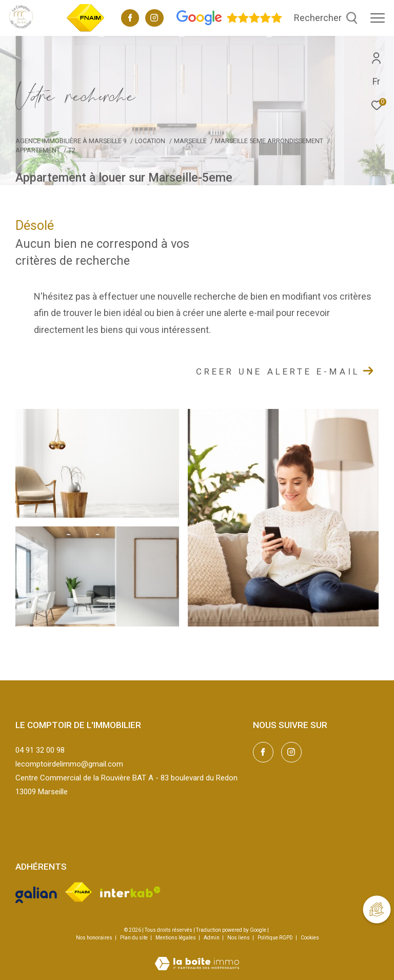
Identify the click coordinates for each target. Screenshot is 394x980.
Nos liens (239, 938)
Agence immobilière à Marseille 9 (71, 141)
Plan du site (134, 938)
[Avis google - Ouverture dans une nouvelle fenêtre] (229, 23)
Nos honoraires (94, 938)
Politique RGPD (275, 938)
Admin (212, 938)
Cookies (310, 938)
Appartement (38, 150)
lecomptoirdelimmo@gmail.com (69, 764)
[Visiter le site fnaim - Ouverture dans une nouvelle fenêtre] (78, 892)
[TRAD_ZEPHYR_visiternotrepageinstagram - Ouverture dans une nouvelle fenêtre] (154, 19)
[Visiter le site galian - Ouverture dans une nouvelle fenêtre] (36, 892)
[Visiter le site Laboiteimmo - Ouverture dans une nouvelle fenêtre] (197, 957)
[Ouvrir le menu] (378, 18)
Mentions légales (176, 938)
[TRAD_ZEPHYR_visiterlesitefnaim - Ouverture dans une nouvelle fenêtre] (86, 30)
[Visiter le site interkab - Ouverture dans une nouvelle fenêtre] (131, 892)
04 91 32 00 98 (40, 750)
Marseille (190, 141)
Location (150, 141)
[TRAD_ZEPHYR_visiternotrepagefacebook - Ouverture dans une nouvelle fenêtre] (130, 19)
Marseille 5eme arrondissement (269, 141)
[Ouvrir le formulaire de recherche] (326, 18)
